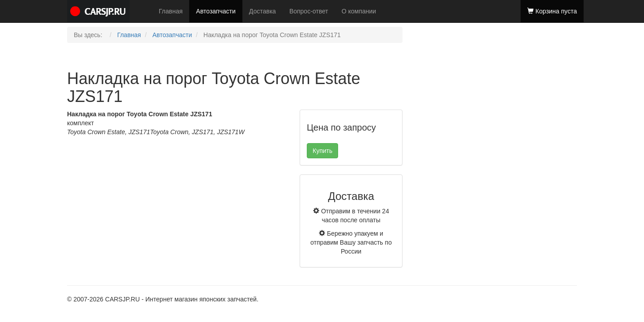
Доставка (263, 11)
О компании (359, 11)
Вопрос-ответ (309, 11)
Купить (322, 151)
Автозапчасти (216, 11)
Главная (171, 11)
